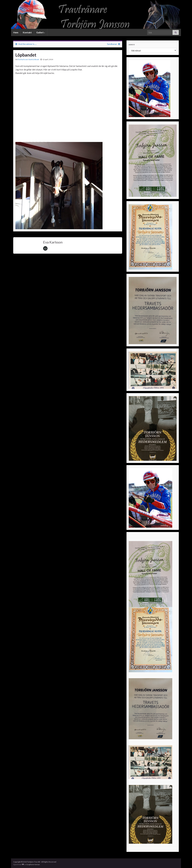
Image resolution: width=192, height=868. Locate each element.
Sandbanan (112, 44)
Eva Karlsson (23, 59)
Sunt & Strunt (34, 59)
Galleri (41, 32)
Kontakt (27, 32)
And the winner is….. (27, 44)
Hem (16, 32)
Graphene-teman (33, 864)
